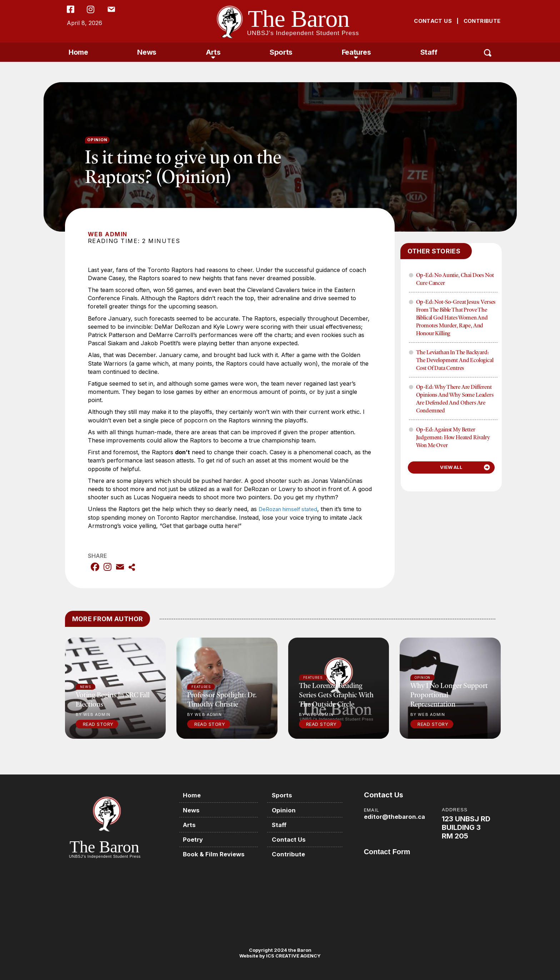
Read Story (98, 724)
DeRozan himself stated (291, 509)
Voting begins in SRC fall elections (113, 699)
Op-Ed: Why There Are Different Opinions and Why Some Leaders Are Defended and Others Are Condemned (455, 399)
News (147, 52)
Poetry (195, 838)
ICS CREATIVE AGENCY (293, 956)
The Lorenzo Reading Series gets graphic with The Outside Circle (336, 695)
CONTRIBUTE (482, 21)
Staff (429, 52)
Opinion (97, 140)
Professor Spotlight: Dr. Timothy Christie (222, 699)
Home (78, 52)
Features (356, 52)
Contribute (292, 852)
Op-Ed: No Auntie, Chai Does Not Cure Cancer (455, 279)
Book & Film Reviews (217, 852)
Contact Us (292, 838)
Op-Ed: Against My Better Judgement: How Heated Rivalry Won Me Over (453, 437)
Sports (281, 52)
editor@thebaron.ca (396, 816)
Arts (213, 52)
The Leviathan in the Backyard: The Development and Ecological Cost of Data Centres (455, 360)
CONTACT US (433, 21)
